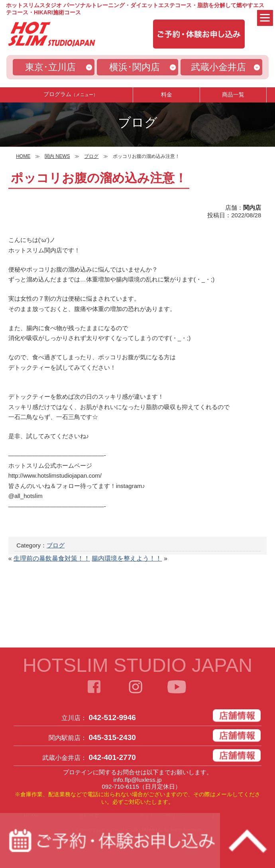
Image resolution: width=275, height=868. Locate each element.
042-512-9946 (112, 717)
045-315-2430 (112, 737)
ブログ (56, 545)
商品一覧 (233, 94)
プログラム (71, 94)
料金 (167, 94)
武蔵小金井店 (218, 67)
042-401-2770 (112, 757)
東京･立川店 (50, 67)
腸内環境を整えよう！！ (127, 558)
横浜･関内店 (135, 67)
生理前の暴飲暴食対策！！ (52, 558)
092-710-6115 (120, 786)
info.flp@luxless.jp (137, 780)
